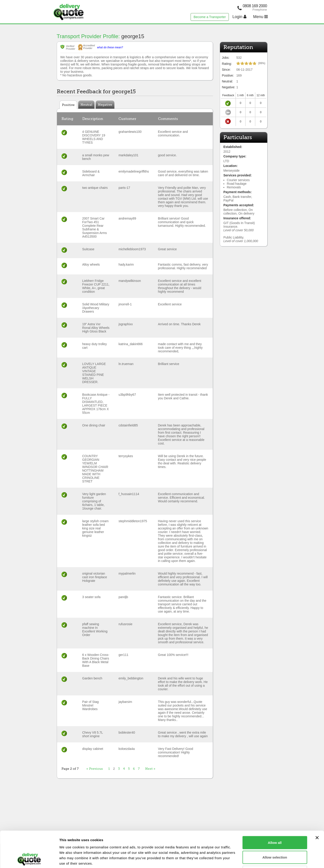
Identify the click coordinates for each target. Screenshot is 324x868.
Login (239, 17)
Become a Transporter (210, 17)
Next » (150, 769)
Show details (237, 859)
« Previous (95, 769)
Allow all (275, 809)
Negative (105, 105)
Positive (68, 105)
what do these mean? (110, 47)
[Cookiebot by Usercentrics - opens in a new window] (29, 859)
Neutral (86, 105)
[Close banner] (317, 804)
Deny (275, 838)
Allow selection (275, 824)
